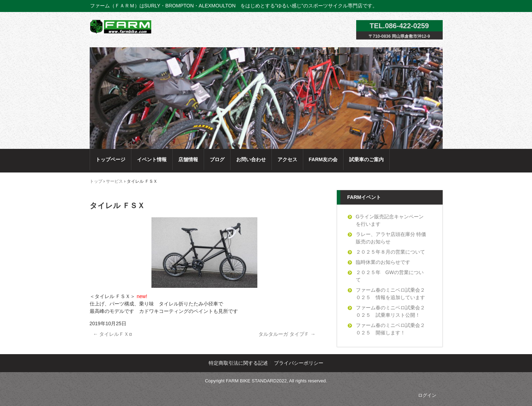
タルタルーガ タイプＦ (287, 334)
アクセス (287, 159)
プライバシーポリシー (299, 363)
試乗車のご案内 (366, 159)
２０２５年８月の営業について (390, 252)
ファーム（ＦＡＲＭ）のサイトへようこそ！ (122, 27)
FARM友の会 (323, 159)
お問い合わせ (251, 159)
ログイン (427, 395)
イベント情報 (152, 159)
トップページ (110, 159)
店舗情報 (188, 159)
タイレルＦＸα (113, 334)
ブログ (217, 159)
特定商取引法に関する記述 (238, 363)
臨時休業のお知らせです (383, 262)
